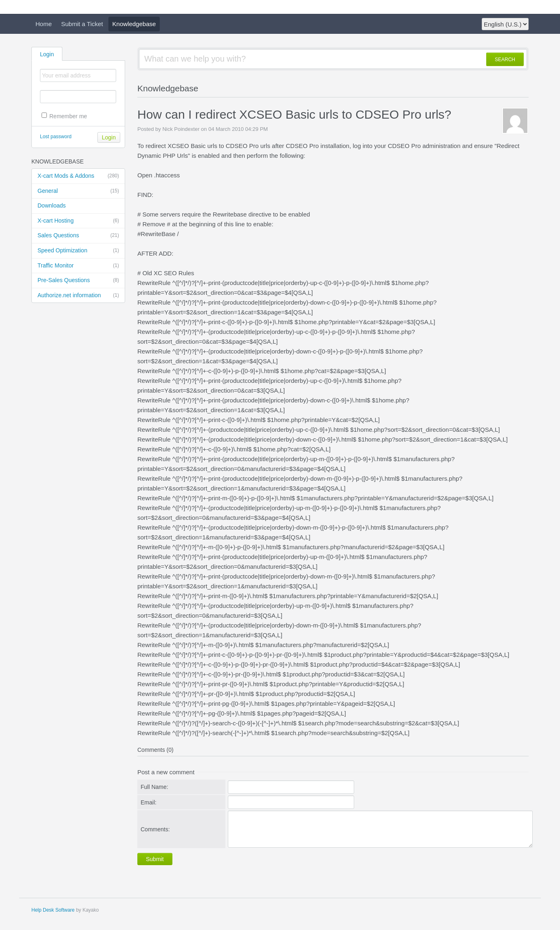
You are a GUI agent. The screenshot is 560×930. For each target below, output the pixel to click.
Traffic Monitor (78, 266)
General (78, 191)
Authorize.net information (78, 296)
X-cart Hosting (78, 221)
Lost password (56, 137)
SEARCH (505, 60)
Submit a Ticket (82, 24)
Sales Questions (78, 236)
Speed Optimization (78, 251)
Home (44, 24)
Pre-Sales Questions (78, 281)
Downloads (52, 205)
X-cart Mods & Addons (78, 176)
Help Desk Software (53, 910)
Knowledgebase (134, 24)
